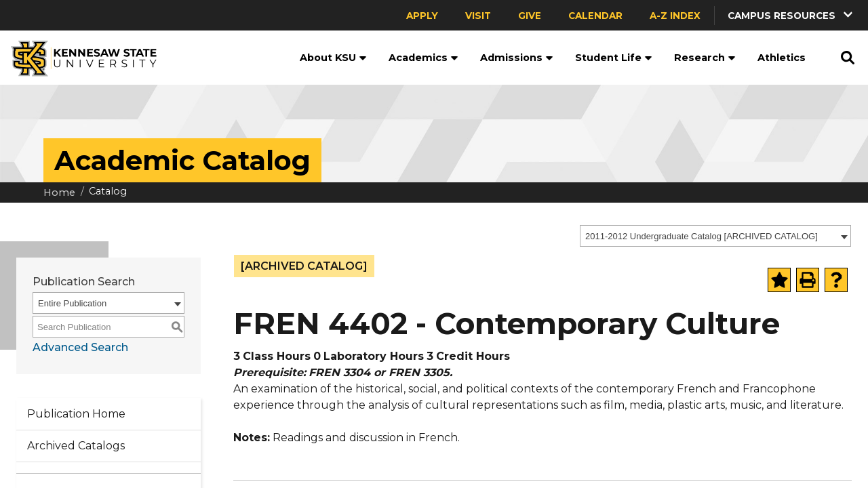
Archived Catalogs (76, 446)
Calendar (595, 16)
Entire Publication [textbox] (72, 303)
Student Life (614, 58)
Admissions (517, 58)
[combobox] (715, 236)
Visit (478, 16)
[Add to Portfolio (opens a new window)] (779, 280)
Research (705, 58)
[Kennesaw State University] (78, 58)
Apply (422, 16)
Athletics (782, 58)
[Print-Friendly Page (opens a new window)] (808, 280)
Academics (423, 58)
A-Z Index (675, 16)
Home (59, 192)
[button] (791, 15)
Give (530, 16)
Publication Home (76, 414)
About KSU (333, 58)
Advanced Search (80, 347)
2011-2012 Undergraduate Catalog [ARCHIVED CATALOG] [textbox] (702, 236)
